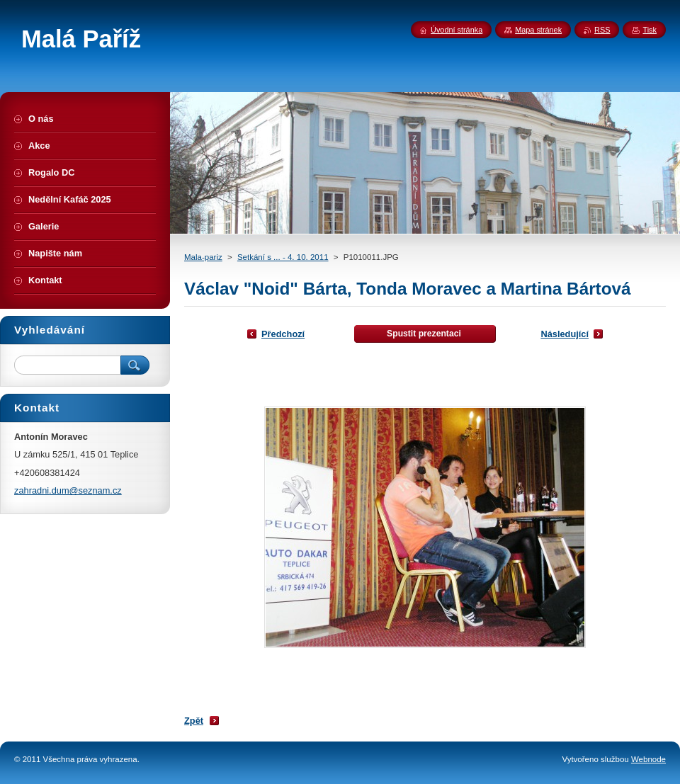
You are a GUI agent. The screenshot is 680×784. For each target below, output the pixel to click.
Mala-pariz (203, 257)
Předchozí (283, 334)
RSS (602, 30)
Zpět (194, 721)
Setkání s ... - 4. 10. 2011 (283, 257)
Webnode (648, 759)
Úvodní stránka (457, 30)
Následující (565, 334)
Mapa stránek (538, 30)
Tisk (650, 30)
